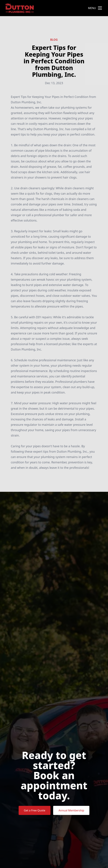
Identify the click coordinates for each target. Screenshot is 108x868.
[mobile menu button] (100, 8)
